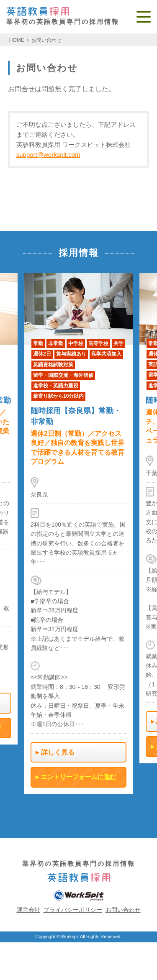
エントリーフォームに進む (78, 777)
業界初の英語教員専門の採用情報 (63, 16)
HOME (17, 40)
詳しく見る (58, 752)
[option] (78, 533)
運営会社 (28, 910)
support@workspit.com (48, 155)
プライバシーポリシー (73, 910)
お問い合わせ (46, 40)
